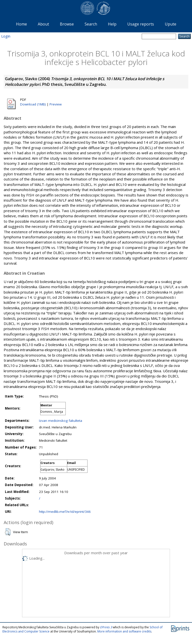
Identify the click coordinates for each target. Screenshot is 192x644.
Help (112, 24)
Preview (56, 104)
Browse (67, 24)
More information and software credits (124, 631)
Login (6, 36)
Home (21, 24)
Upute (171, 24)
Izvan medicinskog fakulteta (61, 421)
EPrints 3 (106, 627)
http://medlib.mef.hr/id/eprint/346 (65, 512)
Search (91, 24)
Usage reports (141, 24)
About (43, 24)
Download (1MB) (33, 104)
